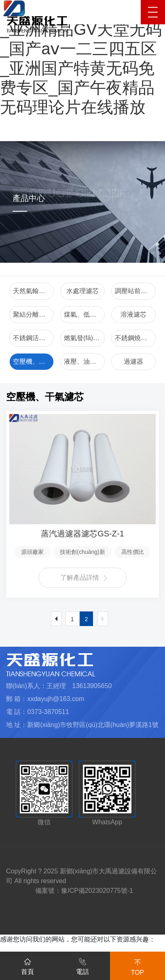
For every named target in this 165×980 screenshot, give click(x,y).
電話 (82, 965)
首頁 (27, 965)
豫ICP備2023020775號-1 (97, 891)
